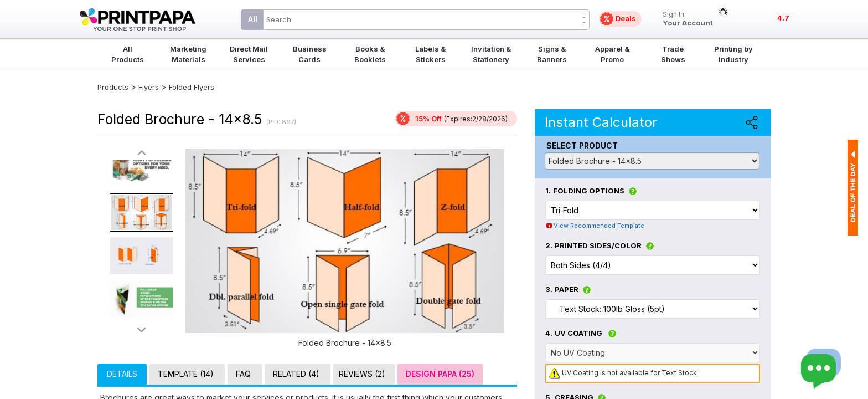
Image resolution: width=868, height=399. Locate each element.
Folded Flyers (192, 87)
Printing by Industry (733, 54)
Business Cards (310, 54)
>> (142, 329)
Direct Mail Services (249, 54)
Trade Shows (673, 54)
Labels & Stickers (430, 54)
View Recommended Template (599, 226)
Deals (626, 18)
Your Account (688, 19)
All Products (128, 54)
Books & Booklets (370, 54)
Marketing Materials (188, 54)
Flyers (149, 87)
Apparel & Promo (612, 54)
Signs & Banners (552, 54)
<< (142, 153)
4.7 (783, 18)
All (253, 19)
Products (113, 87)
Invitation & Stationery (491, 54)
